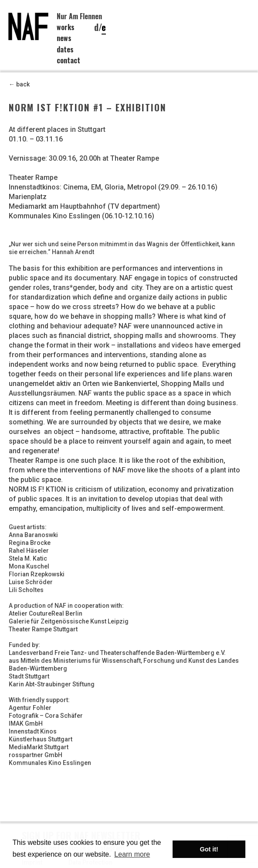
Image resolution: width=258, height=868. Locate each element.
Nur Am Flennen (79, 16)
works (66, 27)
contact (68, 60)
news (64, 38)
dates (65, 49)
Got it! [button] (209, 849)
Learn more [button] (132, 854)
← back (19, 84)
